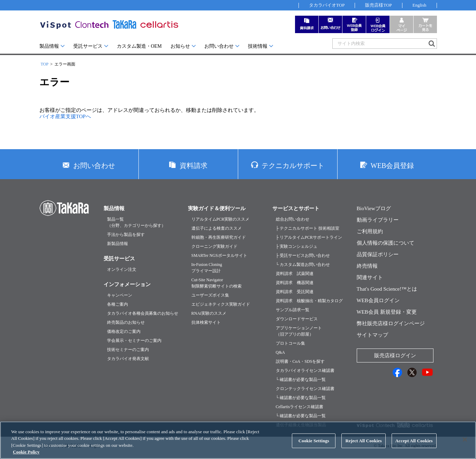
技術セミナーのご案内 (128, 350)
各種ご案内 (118, 304)
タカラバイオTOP (327, 5)
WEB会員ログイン (378, 300)
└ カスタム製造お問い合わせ (303, 265)
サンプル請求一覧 (293, 310)
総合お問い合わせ (293, 219)
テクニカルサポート (293, 166)
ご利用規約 (370, 231)
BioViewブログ (374, 208)
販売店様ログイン (395, 355)
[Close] (465, 447)
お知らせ (180, 46)
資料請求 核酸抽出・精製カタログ (309, 301)
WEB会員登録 (392, 166)
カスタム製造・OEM (139, 46)
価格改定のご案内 (124, 331)
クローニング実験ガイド (214, 246)
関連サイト (370, 277)
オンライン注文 (122, 269)
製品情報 (49, 46)
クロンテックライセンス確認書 (305, 389)
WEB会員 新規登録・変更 (387, 312)
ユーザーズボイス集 (210, 295)
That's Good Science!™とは (387, 289)
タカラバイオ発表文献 (128, 359)
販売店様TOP (378, 5)
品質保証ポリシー (378, 254)
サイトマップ (372, 335)
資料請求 (194, 166)
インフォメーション (127, 284)
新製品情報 (118, 244)
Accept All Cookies (414, 448)
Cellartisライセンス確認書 (300, 407)
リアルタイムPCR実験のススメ (221, 219)
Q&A (281, 352)
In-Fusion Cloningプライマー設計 (207, 268)
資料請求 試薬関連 (295, 274)
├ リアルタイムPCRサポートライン (309, 237)
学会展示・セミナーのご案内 (134, 341)
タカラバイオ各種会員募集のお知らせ (143, 313)
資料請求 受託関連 (295, 292)
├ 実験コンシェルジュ (297, 246)
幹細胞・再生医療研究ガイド (219, 237)
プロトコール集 (290, 343)
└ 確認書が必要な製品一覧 (301, 380)
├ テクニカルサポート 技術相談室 (308, 228)
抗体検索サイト (206, 322)
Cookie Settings (314, 448)
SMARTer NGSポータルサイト (219, 255)
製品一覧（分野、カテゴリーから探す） (136, 222)
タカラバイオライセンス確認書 (305, 370)
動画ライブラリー (378, 220)
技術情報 (258, 46)
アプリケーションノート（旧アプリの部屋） (299, 331)
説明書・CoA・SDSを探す (300, 361)
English (420, 5)
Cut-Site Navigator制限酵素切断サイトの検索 (217, 283)
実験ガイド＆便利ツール (217, 208)
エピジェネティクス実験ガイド (221, 304)
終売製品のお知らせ (126, 322)
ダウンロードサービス (297, 319)
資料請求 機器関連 (295, 283)
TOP (45, 64)
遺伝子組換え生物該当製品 (301, 425)
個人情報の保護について (386, 243)
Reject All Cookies (363, 448)
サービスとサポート (296, 208)
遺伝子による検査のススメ (217, 228)
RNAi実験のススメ (209, 313)
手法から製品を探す (126, 235)
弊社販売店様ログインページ (391, 323)
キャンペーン (120, 295)
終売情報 (367, 266)
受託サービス (88, 46)
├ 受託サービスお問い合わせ (303, 255)
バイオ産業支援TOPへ (65, 116)
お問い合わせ (219, 46)
